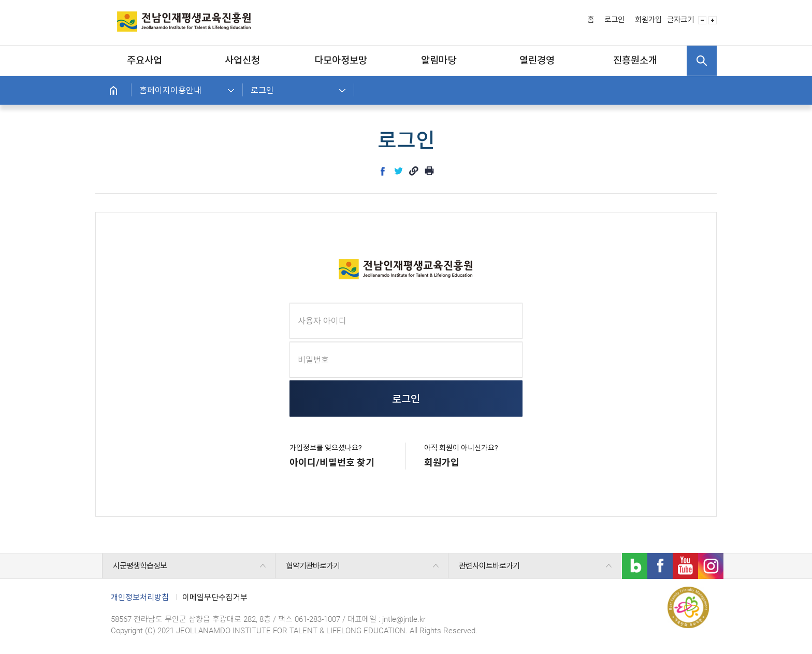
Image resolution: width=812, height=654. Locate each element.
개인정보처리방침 (140, 598)
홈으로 (113, 90)
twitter (398, 171)
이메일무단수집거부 (215, 598)
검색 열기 (702, 61)
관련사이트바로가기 (489, 566)
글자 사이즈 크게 (713, 20)
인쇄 (429, 171)
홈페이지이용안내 (170, 90)
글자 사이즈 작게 (702, 20)
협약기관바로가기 (313, 566)
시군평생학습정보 (140, 566)
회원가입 (648, 20)
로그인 (614, 20)
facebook (383, 171)
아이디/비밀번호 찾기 (332, 463)
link (414, 171)
